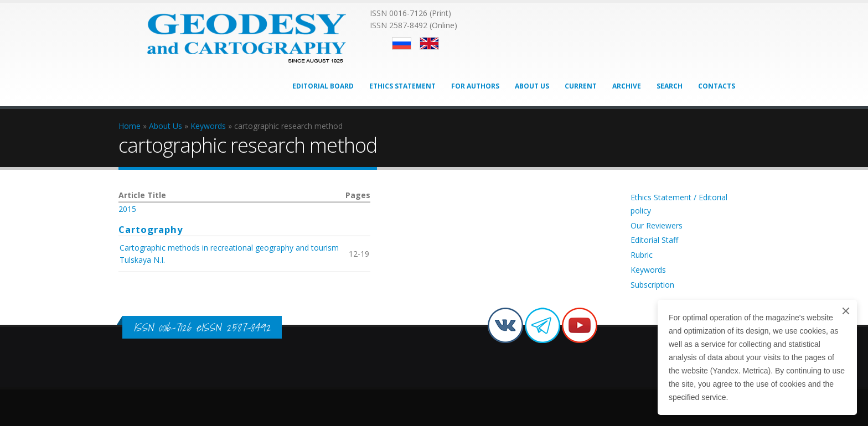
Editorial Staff (654, 240)
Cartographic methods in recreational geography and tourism (229, 248)
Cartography (151, 229)
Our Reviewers (657, 225)
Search (670, 86)
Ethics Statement (402, 86)
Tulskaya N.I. (142, 260)
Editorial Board (323, 86)
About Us (532, 86)
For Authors (475, 86)
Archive (627, 86)
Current (581, 86)
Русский (402, 43)
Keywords (648, 270)
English (429, 43)
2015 (127, 209)
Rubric (642, 255)
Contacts (717, 86)
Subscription (652, 285)
